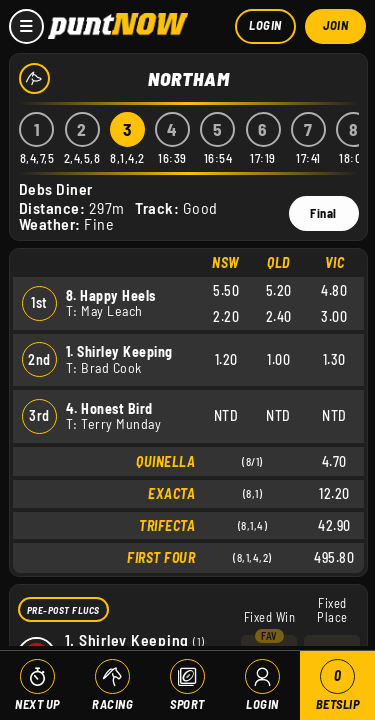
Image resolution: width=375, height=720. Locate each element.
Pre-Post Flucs (63, 609)
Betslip (338, 686)
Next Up (37, 704)
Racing (112, 704)
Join (335, 25)
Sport (187, 704)
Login (265, 25)
